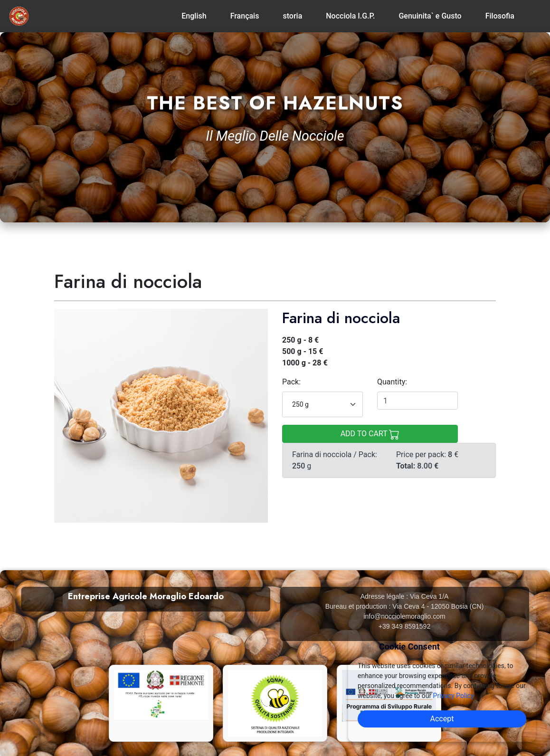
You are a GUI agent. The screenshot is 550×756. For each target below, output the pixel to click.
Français (245, 16)
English (194, 16)
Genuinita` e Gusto (430, 16)
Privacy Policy (454, 696)
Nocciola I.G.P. (350, 16)
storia (292, 16)
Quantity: (392, 382)
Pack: (291, 382)
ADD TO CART (370, 434)
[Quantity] (417, 401)
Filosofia (500, 16)
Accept (442, 719)
